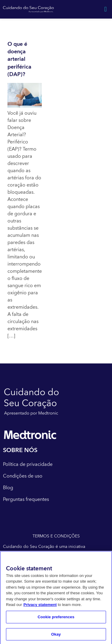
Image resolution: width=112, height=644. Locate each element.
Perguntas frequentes (26, 499)
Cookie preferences (56, 618)
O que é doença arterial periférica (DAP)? (19, 59)
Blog (8, 488)
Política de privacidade (28, 464)
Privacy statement (40, 606)
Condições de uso (23, 476)
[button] (106, 9)
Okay (56, 636)
